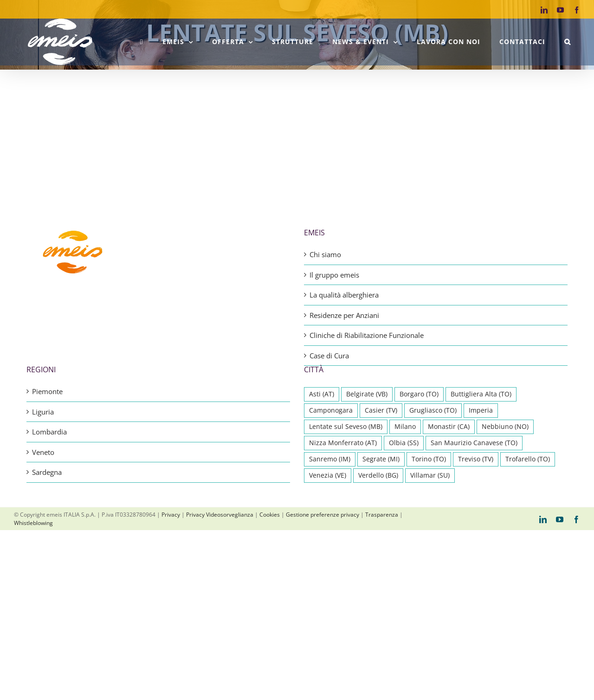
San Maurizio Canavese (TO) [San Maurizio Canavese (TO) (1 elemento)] (474, 443)
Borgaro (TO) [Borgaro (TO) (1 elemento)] (419, 394)
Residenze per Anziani (344, 315)
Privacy (171, 515)
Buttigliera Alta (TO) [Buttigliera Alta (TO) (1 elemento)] (481, 394)
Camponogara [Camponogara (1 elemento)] (331, 410)
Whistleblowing (33, 523)
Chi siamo (325, 254)
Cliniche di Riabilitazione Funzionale (367, 335)
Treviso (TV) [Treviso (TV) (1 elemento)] (476, 459)
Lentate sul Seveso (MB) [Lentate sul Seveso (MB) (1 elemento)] (346, 427)
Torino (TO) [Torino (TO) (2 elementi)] (429, 459)
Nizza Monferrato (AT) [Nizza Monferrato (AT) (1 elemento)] (343, 443)
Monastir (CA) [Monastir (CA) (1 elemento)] (449, 427)
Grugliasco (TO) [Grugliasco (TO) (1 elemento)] (433, 410)
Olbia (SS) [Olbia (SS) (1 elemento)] (404, 443)
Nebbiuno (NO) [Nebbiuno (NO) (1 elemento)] (505, 427)
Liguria (43, 412)
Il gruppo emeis (334, 275)
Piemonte (47, 391)
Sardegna (47, 472)
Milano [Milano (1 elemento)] (405, 427)
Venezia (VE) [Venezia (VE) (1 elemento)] (328, 475)
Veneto (43, 452)
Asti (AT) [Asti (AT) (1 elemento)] (322, 394)
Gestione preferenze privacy (323, 515)
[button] (567, 42)
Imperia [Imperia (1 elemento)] (481, 410)
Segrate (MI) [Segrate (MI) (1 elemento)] (381, 459)
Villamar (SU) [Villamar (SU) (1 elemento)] (430, 475)
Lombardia (49, 432)
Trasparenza (382, 515)
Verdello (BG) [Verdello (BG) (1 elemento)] (378, 475)
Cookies (270, 515)
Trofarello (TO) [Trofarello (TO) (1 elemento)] (528, 459)
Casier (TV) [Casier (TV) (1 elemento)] (381, 410)
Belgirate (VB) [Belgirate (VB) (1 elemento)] (367, 394)
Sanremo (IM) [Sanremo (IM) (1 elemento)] (330, 459)
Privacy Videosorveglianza (220, 515)
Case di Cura (329, 356)
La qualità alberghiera (344, 295)
